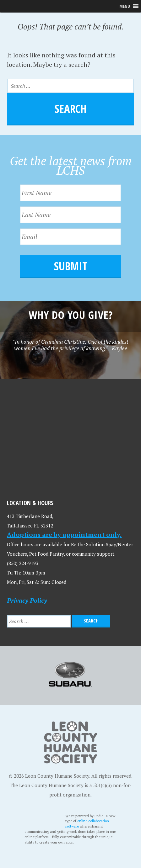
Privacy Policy (27, 600)
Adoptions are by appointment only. (64, 535)
